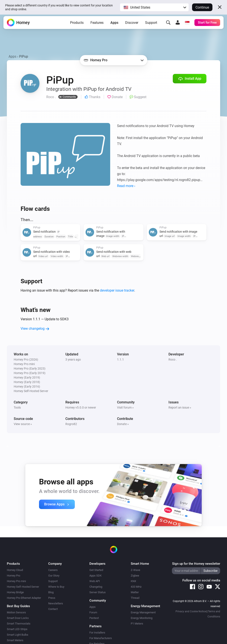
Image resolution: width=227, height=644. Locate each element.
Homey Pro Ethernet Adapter (24, 598)
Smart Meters (15, 640)
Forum (93, 612)
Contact (53, 609)
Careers (53, 570)
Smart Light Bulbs (18, 635)
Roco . (173, 359)
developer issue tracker (117, 290)
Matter (135, 592)
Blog (51, 592)
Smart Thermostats (19, 624)
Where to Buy (56, 587)
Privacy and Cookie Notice (191, 611)
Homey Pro (14, 576)
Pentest (94, 618)
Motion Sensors (16, 612)
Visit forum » (125, 407)
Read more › (126, 186)
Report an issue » (180, 407)
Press (52, 598)
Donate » (123, 424)
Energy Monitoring (142, 618)
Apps (114, 25)
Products (77, 25)
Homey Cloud (15, 570)
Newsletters (56, 603)
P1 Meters (137, 624)
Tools (17, 407)
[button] (154, 7)
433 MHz (136, 587)
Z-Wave (135, 570)
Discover (132, 25)
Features (97, 25)
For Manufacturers (101, 638)
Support (151, 25)
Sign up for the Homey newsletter (196, 564)
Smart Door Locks (18, 618)
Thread (135, 598)
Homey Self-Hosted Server (23, 587)
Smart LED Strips (17, 629)
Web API (95, 581)
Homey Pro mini (16, 581)
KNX (133, 581)
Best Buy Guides (18, 606)
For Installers (97, 633)
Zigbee (135, 576)
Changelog (96, 587)
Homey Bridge (15, 592)
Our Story (54, 576)
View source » (23, 424)
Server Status (98, 592)
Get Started (96, 570)
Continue (202, 7)
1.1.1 (120, 359)
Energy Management (143, 612)
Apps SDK (95, 576)
